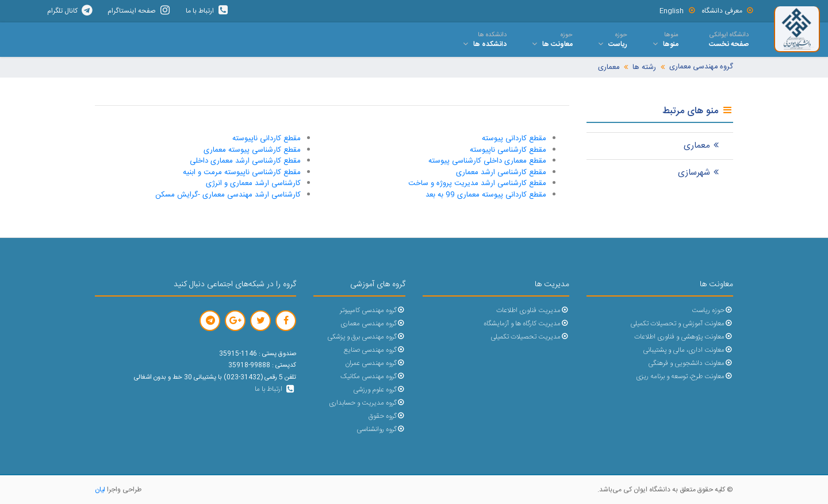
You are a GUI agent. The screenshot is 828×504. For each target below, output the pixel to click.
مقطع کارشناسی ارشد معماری (501, 172)
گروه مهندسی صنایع (375, 350)
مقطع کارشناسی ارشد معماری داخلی (245, 161)
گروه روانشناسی (381, 430)
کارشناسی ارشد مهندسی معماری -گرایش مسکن (228, 195)
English (678, 11)
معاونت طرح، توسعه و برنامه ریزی (685, 377)
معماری (609, 68)
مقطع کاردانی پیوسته (514, 138)
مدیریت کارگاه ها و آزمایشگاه (526, 324)
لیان (100, 490)
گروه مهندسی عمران (375, 363)
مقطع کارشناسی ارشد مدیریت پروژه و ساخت (477, 183)
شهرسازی (700, 173)
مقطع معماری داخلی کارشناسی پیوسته (487, 161)
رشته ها (644, 68)
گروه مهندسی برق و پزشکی (366, 337)
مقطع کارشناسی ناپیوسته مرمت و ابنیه (242, 172)
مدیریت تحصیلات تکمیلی (530, 337)
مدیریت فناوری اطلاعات (533, 311)
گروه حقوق (387, 416)
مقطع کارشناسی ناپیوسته (508, 150)
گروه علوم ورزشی (379, 390)
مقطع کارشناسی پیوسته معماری (252, 150)
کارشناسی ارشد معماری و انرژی (253, 183)
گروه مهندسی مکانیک (373, 377)
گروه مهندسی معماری (701, 67)
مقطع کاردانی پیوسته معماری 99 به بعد (486, 195)
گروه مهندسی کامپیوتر (373, 311)
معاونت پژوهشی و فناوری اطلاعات (684, 337)
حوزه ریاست (712, 311)
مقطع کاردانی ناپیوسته (267, 138)
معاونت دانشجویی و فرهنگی (691, 363)
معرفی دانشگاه (728, 11)
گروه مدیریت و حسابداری (367, 403)
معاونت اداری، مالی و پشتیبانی (688, 350)
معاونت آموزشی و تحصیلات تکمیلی (682, 324)
